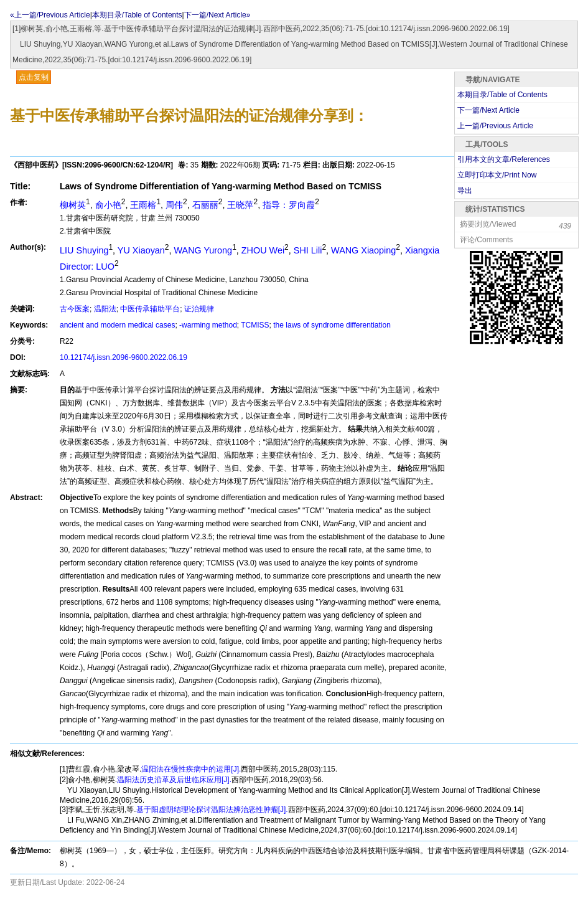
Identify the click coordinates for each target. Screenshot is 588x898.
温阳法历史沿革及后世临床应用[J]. (174, 780)
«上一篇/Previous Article (50, 15)
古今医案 (75, 309)
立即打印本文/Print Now (497, 175)
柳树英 (73, 205)
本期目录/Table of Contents (137, 15)
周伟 (174, 205)
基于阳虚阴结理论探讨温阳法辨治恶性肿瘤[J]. (212, 810)
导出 (465, 191)
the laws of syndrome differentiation (332, 325)
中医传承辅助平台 (150, 309)
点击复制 (34, 77)
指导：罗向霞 (289, 205)
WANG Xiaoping (363, 250)
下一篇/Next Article (488, 110)
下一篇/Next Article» (217, 15)
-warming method (208, 325)
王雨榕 (143, 205)
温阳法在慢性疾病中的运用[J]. (191, 769)
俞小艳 (108, 205)
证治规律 (199, 309)
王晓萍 (240, 205)
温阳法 (105, 309)
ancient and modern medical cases (117, 325)
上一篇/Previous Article (495, 126)
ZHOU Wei (263, 250)
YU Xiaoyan (141, 250)
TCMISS (255, 325)
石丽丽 (205, 205)
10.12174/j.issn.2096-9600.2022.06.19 (124, 357)
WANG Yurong (203, 250)
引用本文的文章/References (504, 159)
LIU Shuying (84, 250)
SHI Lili (308, 250)
